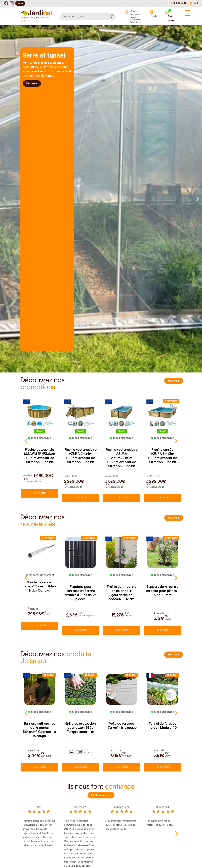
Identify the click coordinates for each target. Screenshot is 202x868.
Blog (20, 3)
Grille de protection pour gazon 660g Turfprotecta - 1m (80, 728)
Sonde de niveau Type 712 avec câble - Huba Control (40, 586)
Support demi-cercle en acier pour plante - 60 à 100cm (163, 591)
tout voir (174, 381)
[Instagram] (12, 3)
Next (198, 199)
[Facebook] (6, 3)
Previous (4, 199)
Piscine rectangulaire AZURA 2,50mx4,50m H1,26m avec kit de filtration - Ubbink (122, 458)
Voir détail (39, 493)
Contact (178, 3)
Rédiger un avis (101, 796)
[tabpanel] (101, 199)
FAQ (193, 3)
